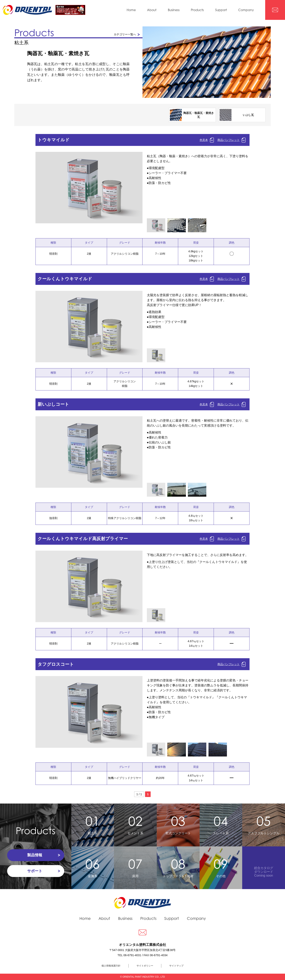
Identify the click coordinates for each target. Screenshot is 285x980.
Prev (35, 192)
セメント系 (135, 824)
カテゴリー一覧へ (125, 34)
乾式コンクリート (178, 824)
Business (174, 10)
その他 (221, 867)
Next (142, 192)
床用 (135, 867)
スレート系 (221, 824)
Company (246, 10)
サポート (35, 871)
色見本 (204, 140)
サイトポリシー (145, 966)
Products (197, 10)
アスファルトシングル (264, 824)
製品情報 (35, 855)
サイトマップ (176, 966)
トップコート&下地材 (178, 867)
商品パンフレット (229, 140)
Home (131, 10)
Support (221, 10)
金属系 (93, 867)
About (152, 10)
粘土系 (93, 824)
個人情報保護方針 (111, 966)
